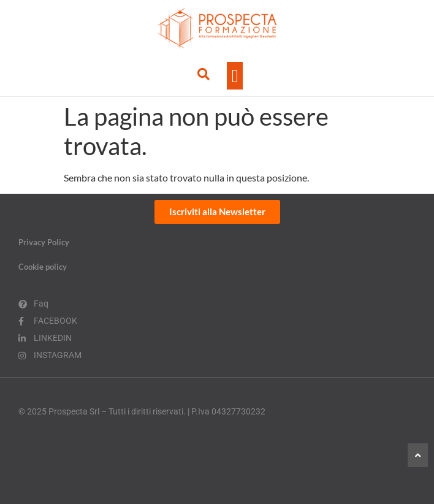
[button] (235, 76)
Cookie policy (43, 267)
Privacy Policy (44, 242)
